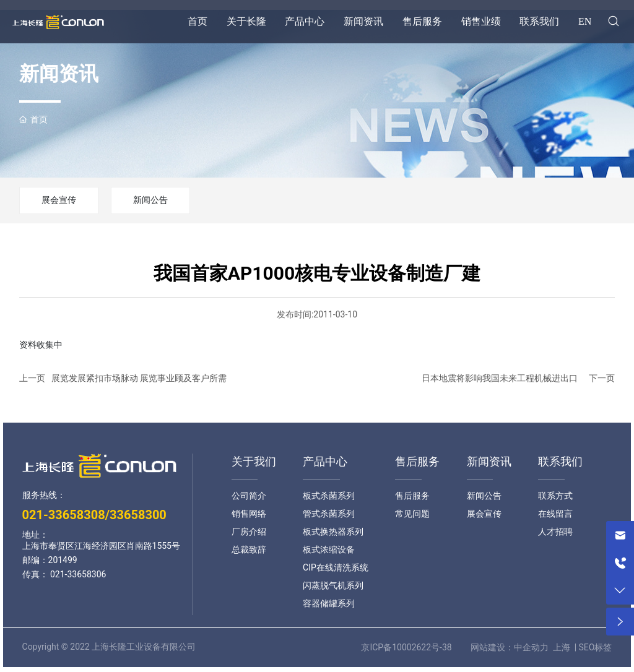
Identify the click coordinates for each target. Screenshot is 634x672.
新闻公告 (150, 200)
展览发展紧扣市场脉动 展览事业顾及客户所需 (139, 378)
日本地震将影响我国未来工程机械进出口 (500, 378)
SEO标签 (596, 647)
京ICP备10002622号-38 (406, 647)
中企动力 (531, 647)
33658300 (138, 515)
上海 (562, 647)
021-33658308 (64, 515)
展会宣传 (59, 200)
